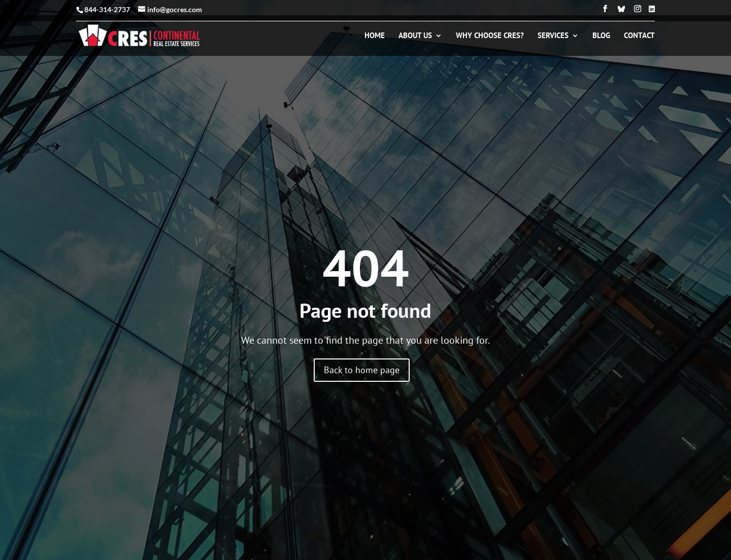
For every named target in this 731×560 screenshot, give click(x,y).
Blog (601, 36)
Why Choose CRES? (490, 36)
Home (375, 36)
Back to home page (362, 370)
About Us (415, 36)
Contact (639, 36)
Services (553, 36)
